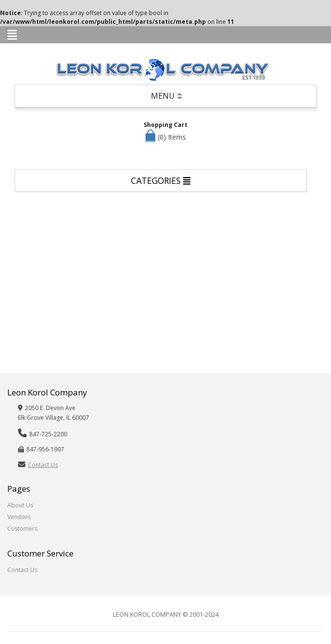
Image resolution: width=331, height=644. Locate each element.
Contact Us (43, 465)
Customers (22, 528)
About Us (20, 505)
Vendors (19, 517)
